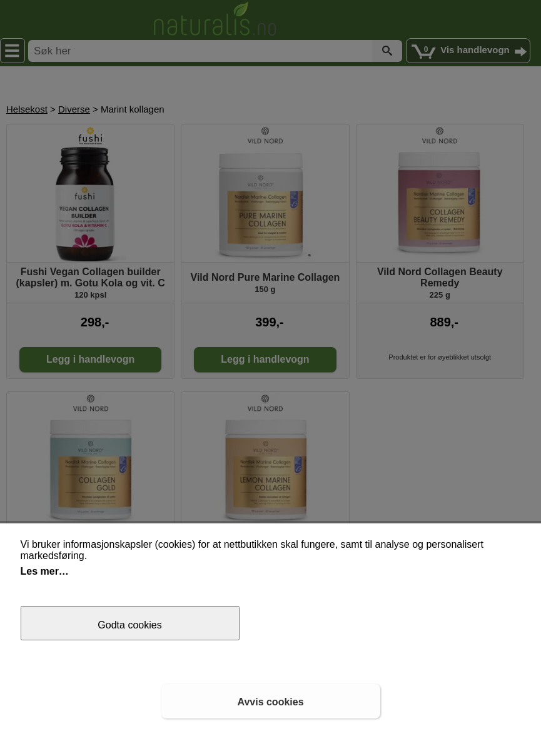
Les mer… (45, 571)
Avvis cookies (270, 702)
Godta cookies (129, 625)
